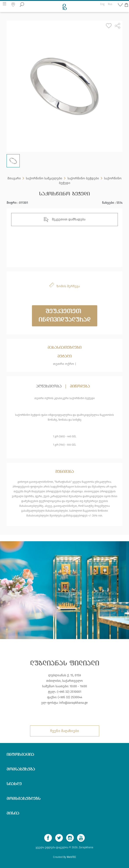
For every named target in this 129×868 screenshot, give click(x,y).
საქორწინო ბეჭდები (83, 179)
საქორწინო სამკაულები (44, 179)
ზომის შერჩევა (68, 286)
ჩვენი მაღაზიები (65, 731)
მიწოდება (80, 386)
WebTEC (72, 857)
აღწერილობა (49, 386)
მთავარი (14, 179)
